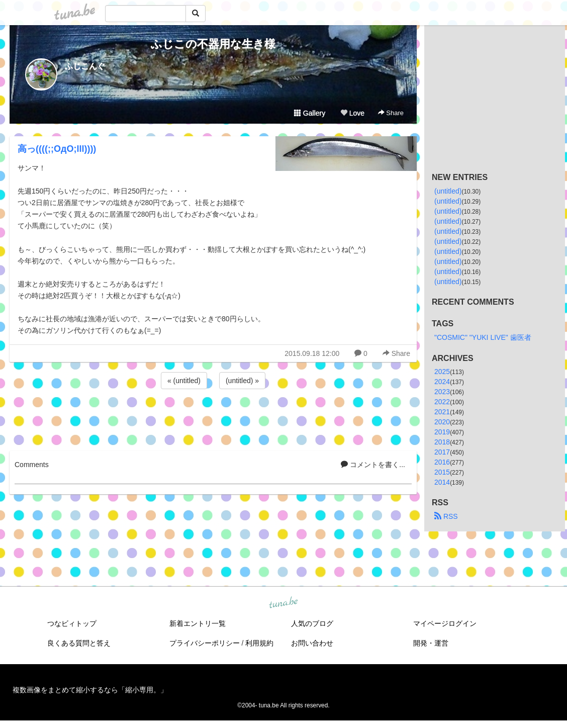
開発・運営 (431, 643)
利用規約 (259, 643)
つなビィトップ (72, 623)
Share (391, 113)
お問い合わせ (312, 643)
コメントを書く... (373, 465)
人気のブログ (312, 623)
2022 (442, 402)
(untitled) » (242, 381)
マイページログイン (445, 623)
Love (352, 113)
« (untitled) (184, 381)
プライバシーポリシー (205, 643)
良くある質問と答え (79, 643)
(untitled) (448, 191)
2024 (442, 382)
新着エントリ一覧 (198, 623)
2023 (442, 392)
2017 (442, 452)
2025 (442, 372)
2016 (442, 462)
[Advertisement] (213, 418)
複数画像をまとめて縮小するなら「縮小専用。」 (90, 690)
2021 (442, 412)
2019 (442, 432)
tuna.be (283, 603)
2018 (442, 442)
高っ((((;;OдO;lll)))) (57, 149)
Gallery (310, 113)
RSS (446, 516)
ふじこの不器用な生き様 (213, 44)
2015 (442, 472)
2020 (442, 422)
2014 (442, 482)
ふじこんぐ (85, 66)
